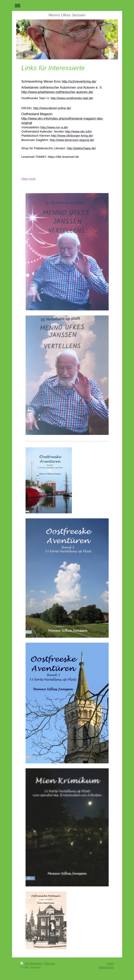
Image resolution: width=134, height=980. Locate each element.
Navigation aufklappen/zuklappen (67, 5)
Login (110, 963)
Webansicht (106, 967)
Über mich (28, 179)
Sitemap (50, 963)
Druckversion (31, 963)
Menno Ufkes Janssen (67, 15)
